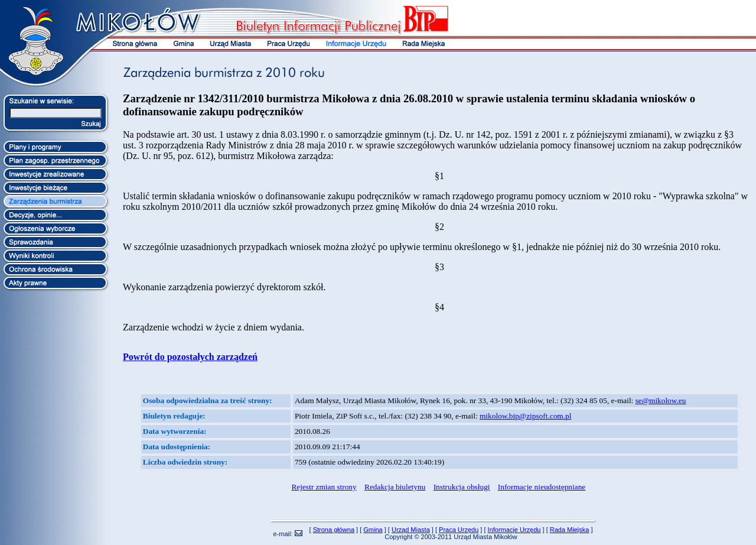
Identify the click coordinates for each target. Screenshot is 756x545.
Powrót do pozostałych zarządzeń (190, 357)
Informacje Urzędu (514, 530)
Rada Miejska (570, 530)
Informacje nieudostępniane (542, 487)
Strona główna (334, 530)
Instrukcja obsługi (462, 487)
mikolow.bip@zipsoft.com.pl (525, 416)
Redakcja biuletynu (395, 487)
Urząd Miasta (411, 530)
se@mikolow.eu (661, 400)
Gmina (373, 530)
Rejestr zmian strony (324, 487)
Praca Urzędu (459, 530)
